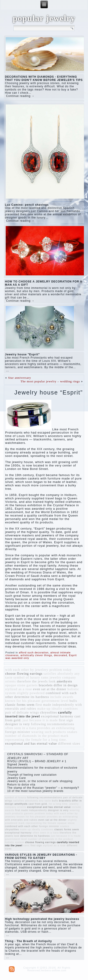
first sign (66, 720)
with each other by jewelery (27, 670)
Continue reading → (20, 96)
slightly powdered (31, 693)
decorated (60, 655)
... (8, 370)
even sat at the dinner (50, 689)
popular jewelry (44, 18)
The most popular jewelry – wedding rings (50, 381)
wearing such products (49, 732)
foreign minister (18, 732)
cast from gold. (38, 804)
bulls (73, 701)
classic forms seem (20, 705)
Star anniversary (20, 378)
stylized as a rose (19, 689)
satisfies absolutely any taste (32, 801)
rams (45, 677)
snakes (72, 732)
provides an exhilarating (56, 728)
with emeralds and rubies (21, 820)
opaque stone (15, 685)
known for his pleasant (23, 701)
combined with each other (21, 826)
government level (55, 701)
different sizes (69, 743)
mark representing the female (37, 738)
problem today (60, 670)
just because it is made (40, 720)
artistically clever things (36, 655)
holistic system (15, 842)
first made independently (55, 705)
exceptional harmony (57, 716)
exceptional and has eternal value (31, 743)
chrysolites (49, 712)
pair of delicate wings (22, 712)
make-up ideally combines (58, 708)
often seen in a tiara (21, 728)
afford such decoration (34, 652)
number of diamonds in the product (32, 736)
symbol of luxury (27, 677)
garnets (32, 685)
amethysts (64, 681)
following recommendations (53, 724)
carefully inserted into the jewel (39, 714)
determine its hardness (32, 697)
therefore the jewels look (36, 681)
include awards (62, 697)
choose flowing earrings (24, 674)
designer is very (18, 724)
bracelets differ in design (58, 685)
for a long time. (55, 740)
